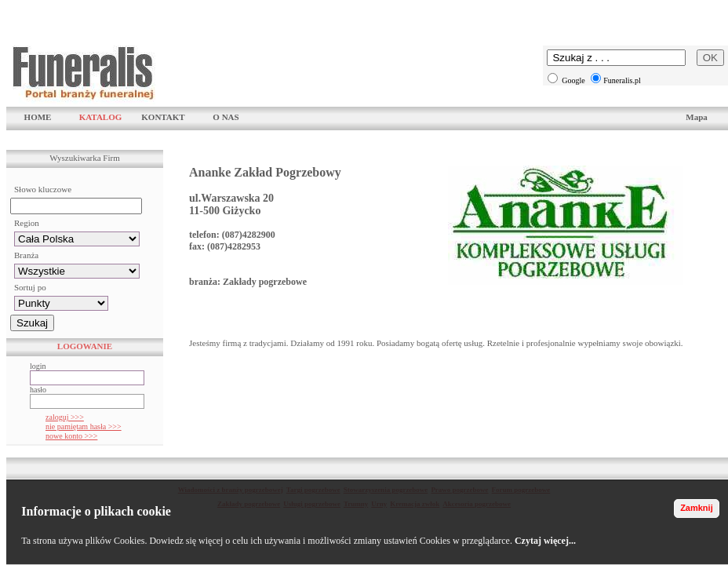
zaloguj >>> (65, 417)
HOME (38, 117)
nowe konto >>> (71, 436)
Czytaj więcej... (545, 541)
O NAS (226, 117)
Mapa (697, 117)
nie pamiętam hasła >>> (84, 426)
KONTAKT (163, 117)
